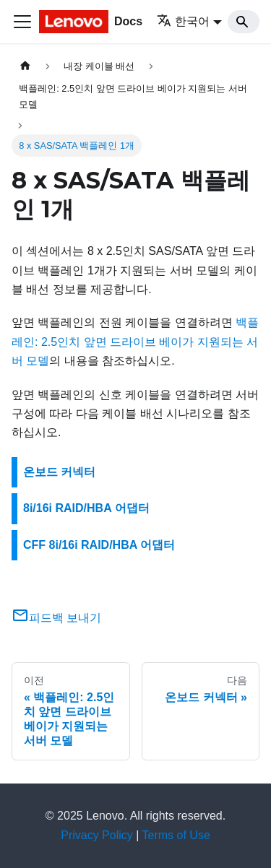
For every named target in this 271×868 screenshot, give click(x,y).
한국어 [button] (183, 21)
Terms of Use (176, 835)
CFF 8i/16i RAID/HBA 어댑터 (99, 545)
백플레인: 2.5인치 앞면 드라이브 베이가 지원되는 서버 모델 (135, 342)
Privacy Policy (97, 835)
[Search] (244, 22)
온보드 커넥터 (59, 472)
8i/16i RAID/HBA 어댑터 (86, 508)
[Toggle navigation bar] (22, 22)
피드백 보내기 (56, 618)
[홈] (25, 66)
